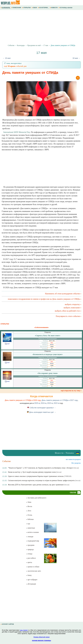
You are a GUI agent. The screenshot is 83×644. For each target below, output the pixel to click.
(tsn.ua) (76, 468)
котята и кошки (32, 532)
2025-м (37, 403)
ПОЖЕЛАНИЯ (16, 8)
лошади (30, 537)
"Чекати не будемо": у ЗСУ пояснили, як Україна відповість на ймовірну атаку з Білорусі (41, 468)
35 (52, 386)
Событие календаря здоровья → (41, 408)
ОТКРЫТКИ (27, 8)
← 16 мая (7, 58)
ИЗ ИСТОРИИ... (43, 8)
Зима (29, 502)
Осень (29, 515)
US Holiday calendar (66, 8)
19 (52, 349)
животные (31, 528)
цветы (29, 562)
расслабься (31, 558)
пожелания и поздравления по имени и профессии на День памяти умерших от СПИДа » (45, 299)
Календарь (21, 45)
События (11, 45)
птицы (29, 554)
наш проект (24, 630)
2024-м (44, 403)
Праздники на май (34, 45)
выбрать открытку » (73, 304)
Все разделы (76, 463)
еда (28, 524)
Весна (29, 506)
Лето (29, 511)
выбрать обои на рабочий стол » (68, 311)
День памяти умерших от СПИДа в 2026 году (23, 400)
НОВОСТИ (54, 8)
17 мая (46, 45)
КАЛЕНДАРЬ (6, 8)
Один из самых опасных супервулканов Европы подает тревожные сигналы (36, 476)
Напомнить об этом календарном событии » (63, 294)
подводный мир (33, 541)
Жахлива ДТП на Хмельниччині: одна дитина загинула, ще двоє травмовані (36, 485)
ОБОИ (35, 8)
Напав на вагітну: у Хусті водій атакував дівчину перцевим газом (32, 472)
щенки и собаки (33, 567)
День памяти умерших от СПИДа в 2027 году (60, 400)
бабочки (30, 519)
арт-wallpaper (32, 580)
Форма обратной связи (41, 637)
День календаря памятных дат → (41, 412)
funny (29, 575)
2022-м (56, 403)
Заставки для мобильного (36, 498)
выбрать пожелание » (72, 308)
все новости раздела (73, 459)
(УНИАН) (68, 476)
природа (30, 549)
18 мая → (76, 58)
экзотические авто (34, 571)
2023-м (50, 403)
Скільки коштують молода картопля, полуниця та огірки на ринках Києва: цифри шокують (41, 480)
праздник (30, 545)
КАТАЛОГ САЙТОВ (7, 624)
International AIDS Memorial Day (17, 132)
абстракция (31, 584)
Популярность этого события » (69, 316)
